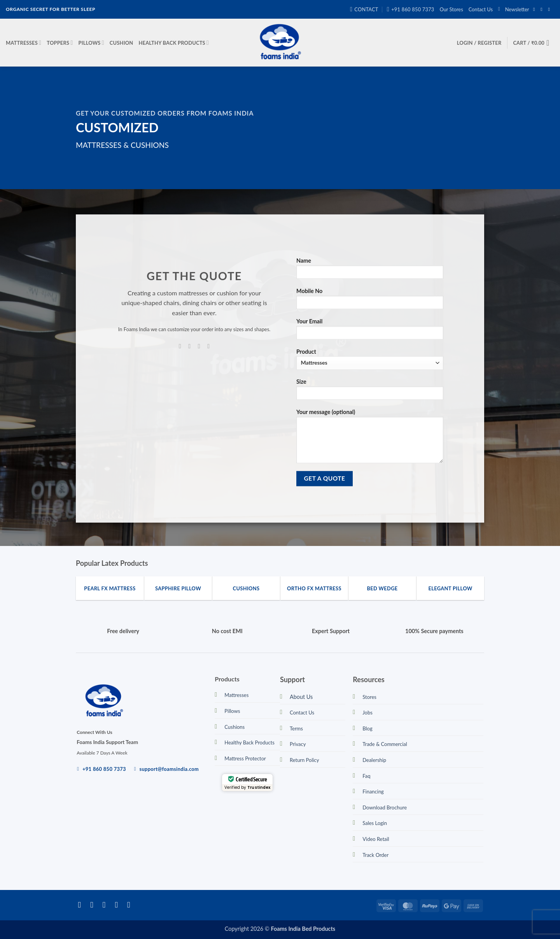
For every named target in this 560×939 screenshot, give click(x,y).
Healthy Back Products (174, 43)
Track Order (375, 855)
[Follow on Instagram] (543, 9)
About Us (301, 697)
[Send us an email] (550, 9)
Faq (366, 776)
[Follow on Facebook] (535, 9)
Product (370, 359)
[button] (514, 9)
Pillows (91, 43)
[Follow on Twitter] (107, 905)
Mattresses (24, 43)
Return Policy (304, 760)
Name (370, 271)
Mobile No (370, 301)
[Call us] (208, 346)
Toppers (60, 43)
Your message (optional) (370, 439)
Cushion (122, 43)
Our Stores (451, 9)
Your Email (370, 331)
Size (370, 392)
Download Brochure (385, 807)
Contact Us (481, 9)
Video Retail (376, 839)
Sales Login (375, 823)
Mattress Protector (245, 758)
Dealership (374, 760)
